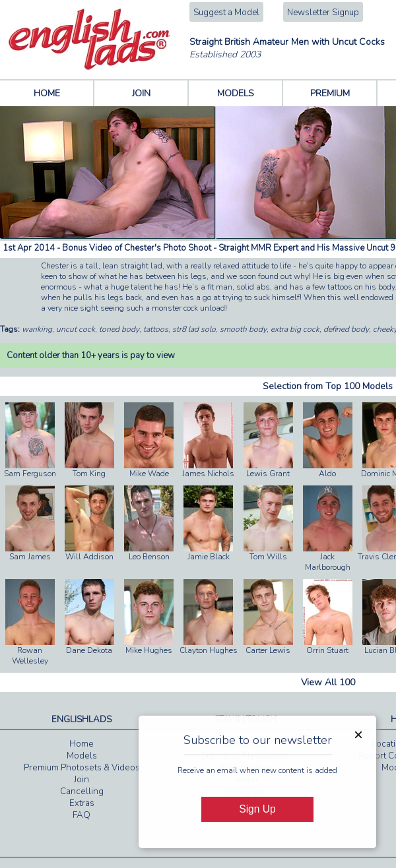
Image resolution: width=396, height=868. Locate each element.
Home (82, 744)
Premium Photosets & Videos (82, 768)
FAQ (82, 815)
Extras (82, 803)
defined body (346, 329)
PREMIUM (330, 93)
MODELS (236, 93)
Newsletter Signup (323, 13)
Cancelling (82, 791)
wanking (37, 329)
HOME (47, 93)
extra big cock (295, 329)
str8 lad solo (194, 329)
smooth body (243, 329)
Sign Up (257, 809)
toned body (119, 329)
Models (82, 756)
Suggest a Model (226, 13)
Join (82, 780)
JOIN (141, 93)
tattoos (156, 329)
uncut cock (76, 329)
